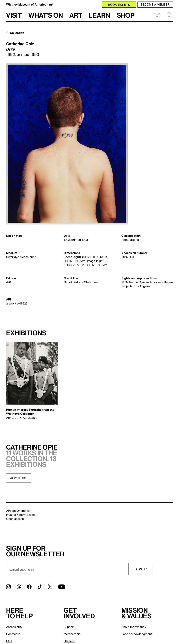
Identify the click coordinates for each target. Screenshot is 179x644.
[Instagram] (8, 587)
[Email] (67, 569)
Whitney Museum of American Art (30, 4)
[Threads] (19, 587)
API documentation (19, 511)
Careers (69, 641)
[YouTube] (62, 587)
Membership (72, 634)
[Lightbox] (67, 144)
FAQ (9, 641)
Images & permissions (21, 515)
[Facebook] (29, 587)
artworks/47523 (17, 303)
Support (69, 627)
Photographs (130, 240)
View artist (19, 478)
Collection (17, 33)
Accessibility (14, 627)
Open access (15, 519)
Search (170, 15)
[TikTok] (40, 587)
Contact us (13, 634)
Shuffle (157, 15)
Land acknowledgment (137, 634)
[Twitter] (50, 587)
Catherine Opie (20, 44)
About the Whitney (134, 627)
